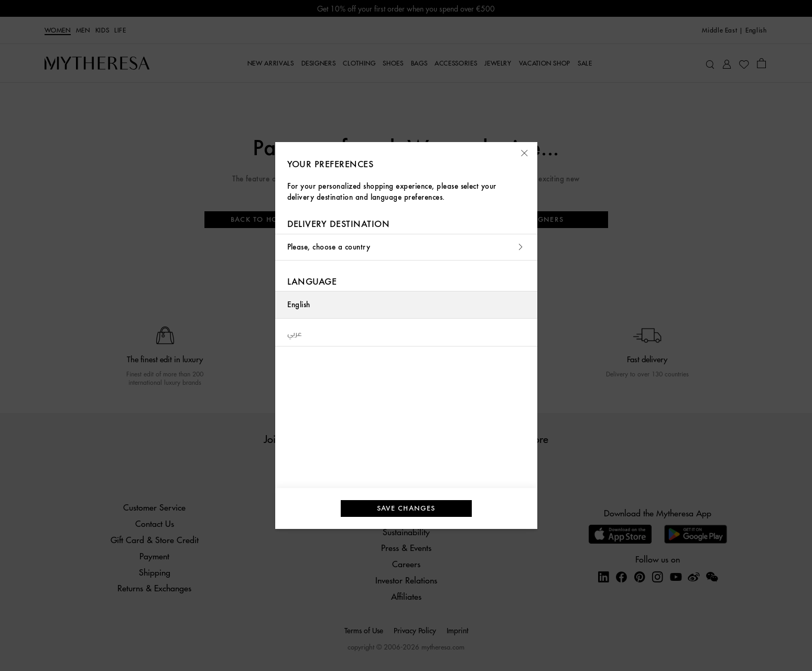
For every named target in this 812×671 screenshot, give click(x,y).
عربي (295, 332)
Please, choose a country (406, 247)
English (299, 305)
